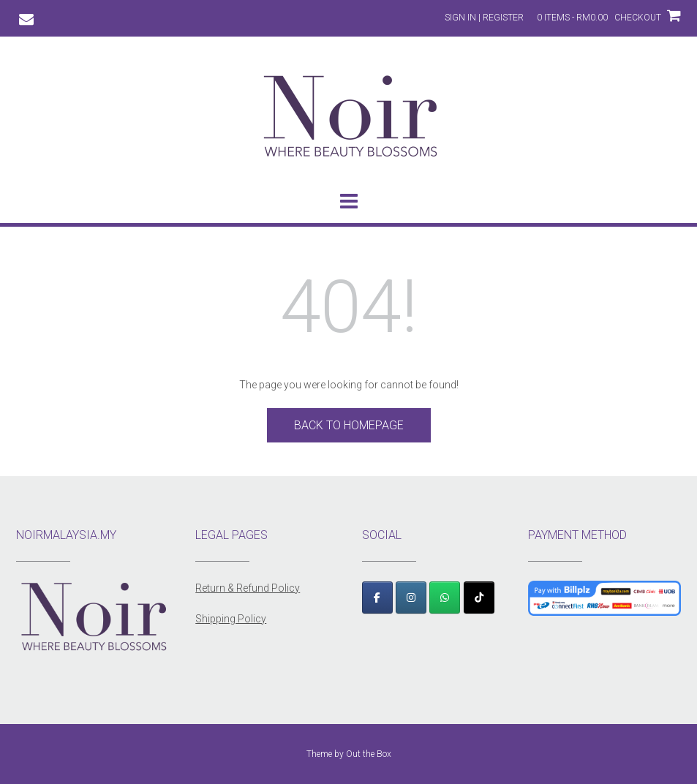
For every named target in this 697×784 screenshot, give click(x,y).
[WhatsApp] (445, 598)
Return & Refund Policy (248, 588)
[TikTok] (479, 598)
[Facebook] (377, 598)
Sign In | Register (484, 18)
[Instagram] (411, 598)
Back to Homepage (349, 425)
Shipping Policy (231, 619)
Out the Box (369, 754)
